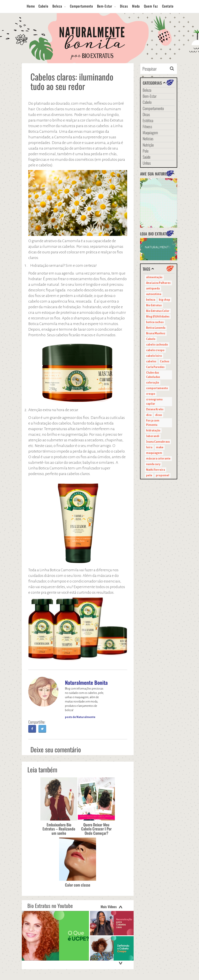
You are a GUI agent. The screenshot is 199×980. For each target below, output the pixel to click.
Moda (136, 6)
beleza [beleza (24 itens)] (151, 300)
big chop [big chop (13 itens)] (164, 300)
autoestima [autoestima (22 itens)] (154, 294)
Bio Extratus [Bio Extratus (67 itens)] (154, 305)
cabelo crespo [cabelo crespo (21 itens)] (155, 350)
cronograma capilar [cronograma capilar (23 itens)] (154, 402)
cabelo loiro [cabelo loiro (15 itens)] (154, 356)
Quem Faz (151, 6)
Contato (168, 6)
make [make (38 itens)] (160, 447)
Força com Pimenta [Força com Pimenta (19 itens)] (153, 423)
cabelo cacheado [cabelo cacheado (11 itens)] (157, 345)
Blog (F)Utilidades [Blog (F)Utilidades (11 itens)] (158, 317)
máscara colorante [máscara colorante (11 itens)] (158, 459)
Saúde (147, 157)
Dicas (124, 6)
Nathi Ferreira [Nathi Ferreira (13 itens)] (156, 470)
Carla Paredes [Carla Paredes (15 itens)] (155, 367)
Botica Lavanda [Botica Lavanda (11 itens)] (156, 328)
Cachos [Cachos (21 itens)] (165, 361)
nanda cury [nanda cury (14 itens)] (153, 464)
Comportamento (81, 6)
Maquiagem (150, 133)
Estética (148, 120)
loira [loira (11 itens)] (149, 447)
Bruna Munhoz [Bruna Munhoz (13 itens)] (156, 333)
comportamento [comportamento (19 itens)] (157, 388)
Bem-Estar (105, 6)
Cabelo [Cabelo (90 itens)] (151, 339)
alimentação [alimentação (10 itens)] (154, 277)
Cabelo (43, 6)
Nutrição (148, 145)
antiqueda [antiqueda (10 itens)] (153, 289)
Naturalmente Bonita (86, 682)
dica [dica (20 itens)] (149, 415)
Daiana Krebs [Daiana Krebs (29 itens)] (155, 409)
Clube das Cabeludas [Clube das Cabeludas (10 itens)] (153, 375)
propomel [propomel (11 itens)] (163, 475)
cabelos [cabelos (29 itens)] (151, 361)
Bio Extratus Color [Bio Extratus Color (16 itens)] (158, 311)
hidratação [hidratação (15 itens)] (153, 431)
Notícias (148, 139)
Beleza (57, 6)
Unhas (147, 163)
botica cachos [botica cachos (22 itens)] (155, 322)
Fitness (147, 126)
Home (31, 6)
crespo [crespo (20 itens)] (151, 394)
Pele (146, 151)
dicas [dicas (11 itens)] (159, 415)
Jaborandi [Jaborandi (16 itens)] (153, 436)
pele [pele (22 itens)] (149, 475)
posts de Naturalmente (80, 717)
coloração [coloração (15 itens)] (153, 383)
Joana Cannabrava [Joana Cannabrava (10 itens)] (158, 442)
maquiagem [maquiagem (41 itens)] (154, 453)
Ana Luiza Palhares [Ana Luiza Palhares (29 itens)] (158, 283)
